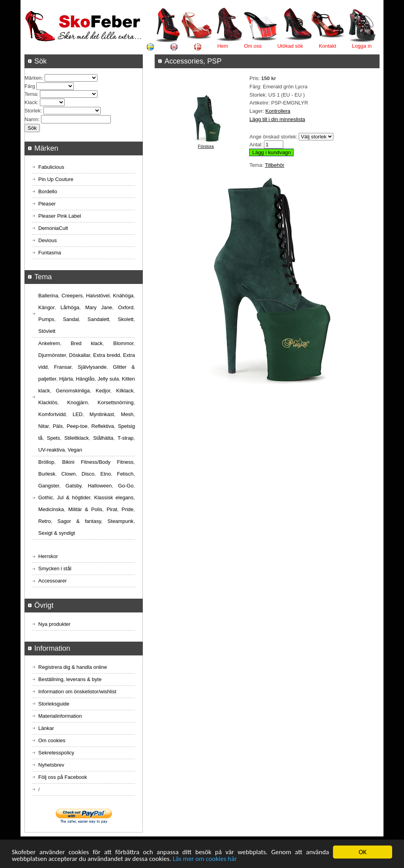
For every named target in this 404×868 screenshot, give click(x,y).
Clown (69, 474)
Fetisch (125, 474)
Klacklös (48, 402)
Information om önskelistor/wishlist (77, 692)
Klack (31, 102)
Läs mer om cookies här (205, 859)
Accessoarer (52, 581)
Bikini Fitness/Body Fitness (98, 462)
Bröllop (46, 462)
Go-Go (126, 486)
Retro (45, 521)
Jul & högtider (74, 497)
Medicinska (51, 509)
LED (78, 414)
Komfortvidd (52, 414)
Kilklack (125, 391)
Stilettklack (77, 438)
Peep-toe (77, 426)
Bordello (48, 191)
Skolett (126, 319)
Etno (106, 474)
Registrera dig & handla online (73, 667)
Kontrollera (278, 111)
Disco (88, 474)
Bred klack (87, 343)
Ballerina (48, 296)
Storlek (32, 111)
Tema (31, 94)
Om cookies (52, 740)
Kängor (46, 307)
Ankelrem (49, 343)
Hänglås (85, 379)
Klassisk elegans (114, 497)
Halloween (100, 486)
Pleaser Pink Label (60, 216)
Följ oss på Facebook (63, 777)
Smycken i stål (55, 568)
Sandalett (98, 319)
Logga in (362, 46)
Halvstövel (98, 296)
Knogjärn (77, 402)
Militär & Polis (85, 509)
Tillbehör (274, 165)
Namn (31, 119)
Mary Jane (99, 307)
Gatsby (73, 486)
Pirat (112, 509)
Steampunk (121, 521)
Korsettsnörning (115, 402)
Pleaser (47, 204)
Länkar (46, 728)
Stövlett (47, 331)
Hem (223, 46)
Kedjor (103, 391)
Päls (58, 426)
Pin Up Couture (56, 179)
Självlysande (92, 367)
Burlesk (47, 474)
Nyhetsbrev (51, 765)
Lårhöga (70, 307)
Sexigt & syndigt (57, 533)
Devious (48, 240)
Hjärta (66, 379)
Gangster (49, 486)
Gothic (46, 497)
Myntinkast (102, 414)
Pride (127, 509)
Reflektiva (103, 426)
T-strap (125, 438)
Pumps (46, 319)
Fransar (63, 367)
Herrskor (48, 556)
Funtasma (50, 253)
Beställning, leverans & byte (70, 679)
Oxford (126, 307)
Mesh (127, 414)
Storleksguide (54, 704)
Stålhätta (103, 438)
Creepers (72, 296)
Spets (53, 438)
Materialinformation (60, 716)
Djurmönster (52, 355)
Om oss (253, 46)
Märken (33, 78)
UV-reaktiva (51, 450)
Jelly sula (108, 379)
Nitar (44, 426)
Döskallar (79, 355)
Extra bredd (107, 355)
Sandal (71, 319)
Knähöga (123, 296)
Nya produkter (54, 624)
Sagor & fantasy (79, 521)
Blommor (123, 343)
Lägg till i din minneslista (277, 119)
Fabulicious (51, 167)
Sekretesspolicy (56, 753)
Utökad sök (290, 46)
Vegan (75, 450)
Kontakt (327, 46)
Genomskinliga (73, 391)
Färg (30, 86)
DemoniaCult (53, 228)
